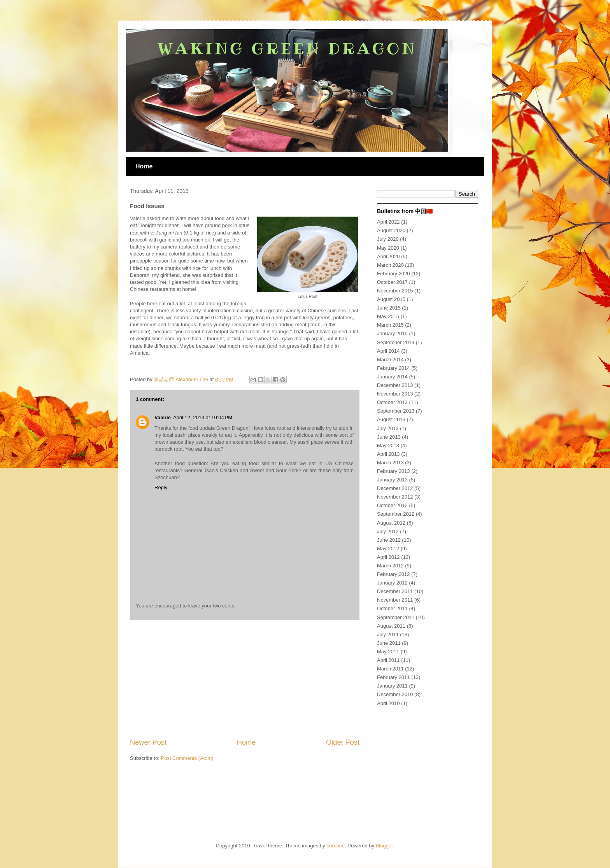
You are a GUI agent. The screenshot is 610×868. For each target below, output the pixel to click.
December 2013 (395, 385)
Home (144, 166)
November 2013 (395, 394)
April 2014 (388, 351)
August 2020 (391, 230)
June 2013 (389, 437)
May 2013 (388, 445)
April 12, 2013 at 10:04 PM (203, 417)
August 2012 (391, 523)
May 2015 (388, 316)
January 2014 (392, 377)
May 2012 (388, 549)
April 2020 (388, 256)
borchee (336, 846)
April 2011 (388, 660)
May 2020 (388, 248)
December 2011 (395, 591)
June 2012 (389, 540)
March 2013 (390, 463)
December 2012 (395, 488)
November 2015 (395, 291)
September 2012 (396, 514)
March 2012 (390, 566)
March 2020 (390, 265)
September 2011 (396, 617)
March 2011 (390, 669)
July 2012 (388, 531)
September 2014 (396, 342)
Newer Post (148, 742)
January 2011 (392, 686)
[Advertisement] (245, 679)
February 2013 (394, 471)
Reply (161, 487)
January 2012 (392, 583)
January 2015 (392, 333)
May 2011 (388, 652)
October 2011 (392, 608)
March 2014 (390, 360)
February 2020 (394, 274)
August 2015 (391, 299)
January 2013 (392, 480)
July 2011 (388, 634)
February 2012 (394, 574)
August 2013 (391, 419)
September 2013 (396, 411)
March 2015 (390, 325)
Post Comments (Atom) (187, 758)
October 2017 (392, 282)
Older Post (343, 742)
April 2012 (388, 557)
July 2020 (388, 239)
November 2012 (395, 497)
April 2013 (388, 454)
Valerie (163, 417)
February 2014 (394, 368)
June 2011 (389, 643)
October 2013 (392, 402)
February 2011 (394, 677)
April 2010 (388, 703)
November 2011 (395, 600)
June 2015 (389, 308)
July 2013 (388, 428)
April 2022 (388, 222)
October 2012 (392, 505)
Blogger (384, 846)
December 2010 (395, 694)
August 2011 (391, 626)
